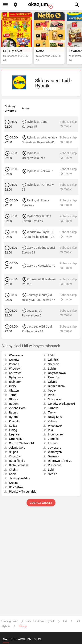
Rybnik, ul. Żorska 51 (40, 171)
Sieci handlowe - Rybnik (41, 621)
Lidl (65, 621)
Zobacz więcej (41, 503)
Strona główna (9, 621)
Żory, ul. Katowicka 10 (41, 266)
